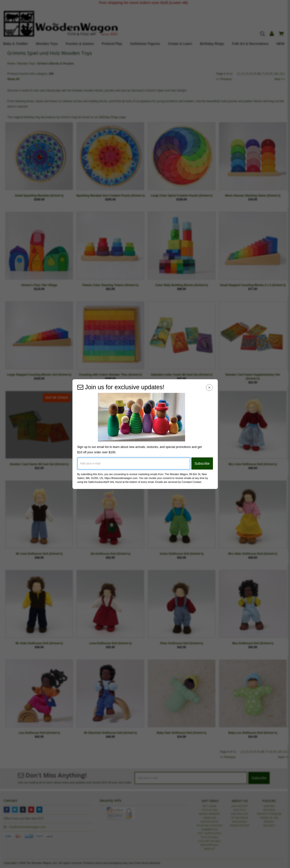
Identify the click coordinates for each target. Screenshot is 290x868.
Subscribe (202, 463)
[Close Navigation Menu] (209, 388)
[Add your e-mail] (134, 463)
